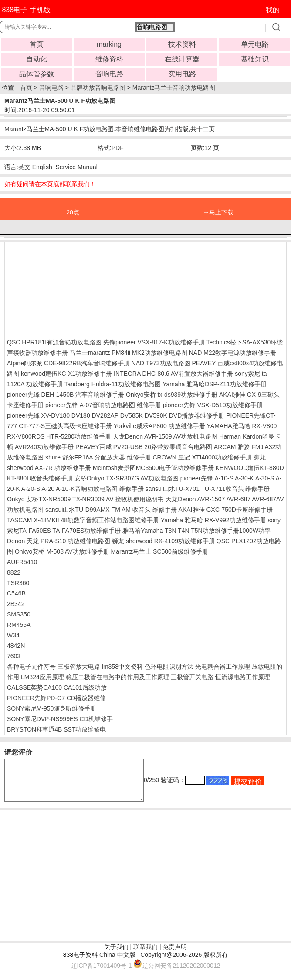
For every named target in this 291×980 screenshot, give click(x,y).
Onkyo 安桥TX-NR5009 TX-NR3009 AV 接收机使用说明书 (85, 499)
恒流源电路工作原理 (243, 677)
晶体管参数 (37, 74)
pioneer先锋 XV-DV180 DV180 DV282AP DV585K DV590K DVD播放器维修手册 (116, 415)
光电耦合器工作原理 (223, 667)
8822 (14, 572)
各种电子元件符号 (31, 667)
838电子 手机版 (26, 10)
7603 (14, 656)
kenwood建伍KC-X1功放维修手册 (66, 374)
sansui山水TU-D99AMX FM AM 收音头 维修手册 (111, 510)
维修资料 (109, 59)
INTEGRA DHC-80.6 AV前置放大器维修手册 (173, 374)
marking (109, 44)
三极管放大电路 (79, 667)
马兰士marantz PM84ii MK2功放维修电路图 (129, 353)
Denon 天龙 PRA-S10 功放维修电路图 (59, 541)
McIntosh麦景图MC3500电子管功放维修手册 (153, 468)
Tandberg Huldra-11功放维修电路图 (113, 384)
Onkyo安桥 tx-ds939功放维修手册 (172, 395)
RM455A (19, 625)
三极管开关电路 (192, 677)
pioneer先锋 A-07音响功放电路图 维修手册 (103, 405)
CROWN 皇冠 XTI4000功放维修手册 (202, 457)
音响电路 (109, 74)
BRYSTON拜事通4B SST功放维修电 (56, 729)
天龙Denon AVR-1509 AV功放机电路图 (165, 436)
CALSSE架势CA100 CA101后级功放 (57, 687)
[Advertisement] (77, 288)
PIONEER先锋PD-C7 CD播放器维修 (56, 698)
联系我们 (145, 955)
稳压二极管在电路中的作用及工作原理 (118, 677)
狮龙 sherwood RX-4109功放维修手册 (163, 541)
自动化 (37, 59)
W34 (13, 635)
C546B (16, 593)
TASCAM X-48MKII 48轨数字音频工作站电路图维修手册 (83, 520)
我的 (273, 10)
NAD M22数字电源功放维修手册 (233, 353)
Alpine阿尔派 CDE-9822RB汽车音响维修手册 (68, 363)
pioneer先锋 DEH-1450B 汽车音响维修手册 (66, 395)
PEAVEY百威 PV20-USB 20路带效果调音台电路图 (145, 447)
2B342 (16, 604)
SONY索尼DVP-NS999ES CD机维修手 (60, 719)
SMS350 (19, 614)
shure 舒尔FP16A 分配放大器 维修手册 (98, 457)
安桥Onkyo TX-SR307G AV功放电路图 (127, 478)
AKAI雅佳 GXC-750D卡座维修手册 (226, 510)
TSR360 (18, 583)
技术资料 (182, 44)
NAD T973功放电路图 (161, 363)
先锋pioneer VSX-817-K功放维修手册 (154, 342)
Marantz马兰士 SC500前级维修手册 (160, 551)
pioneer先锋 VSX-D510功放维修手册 (213, 405)
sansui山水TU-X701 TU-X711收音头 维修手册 (207, 489)
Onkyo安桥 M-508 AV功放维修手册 (62, 551)
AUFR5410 (22, 562)
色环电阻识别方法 (169, 667)
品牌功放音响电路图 (98, 88)
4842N (16, 646)
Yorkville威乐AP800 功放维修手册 (159, 426)
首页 (37, 44)
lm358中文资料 (122, 667)
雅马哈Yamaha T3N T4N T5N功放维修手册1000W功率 (196, 531)
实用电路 (182, 74)
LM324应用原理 (42, 677)
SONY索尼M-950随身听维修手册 (52, 708)
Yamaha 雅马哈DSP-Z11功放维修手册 (215, 384)
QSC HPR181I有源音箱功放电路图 (54, 342)
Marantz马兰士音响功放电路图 (174, 88)
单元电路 (255, 44)
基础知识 (255, 59)
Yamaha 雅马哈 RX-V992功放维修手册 (213, 520)
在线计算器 (182, 59)
